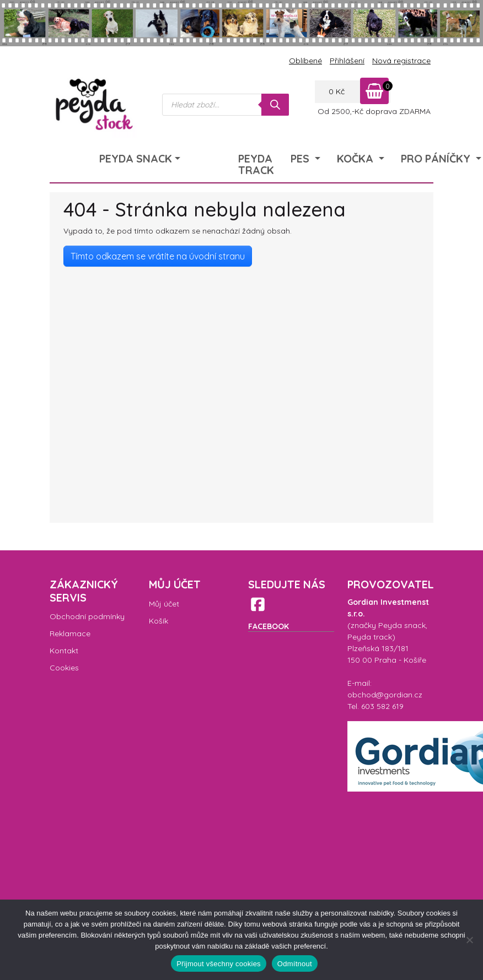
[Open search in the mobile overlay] (226, 105)
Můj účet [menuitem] (164, 604)
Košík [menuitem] (159, 621)
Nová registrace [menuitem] (401, 61)
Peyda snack (402, 625)
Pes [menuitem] (301, 158)
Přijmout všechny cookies (219, 964)
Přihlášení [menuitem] (347, 61)
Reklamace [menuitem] (70, 634)
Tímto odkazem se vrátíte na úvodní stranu (158, 256)
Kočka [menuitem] (356, 158)
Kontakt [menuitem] (64, 651)
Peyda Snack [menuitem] (136, 158)
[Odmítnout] (469, 940)
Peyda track (370, 637)
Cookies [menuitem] (64, 668)
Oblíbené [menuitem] (305, 61)
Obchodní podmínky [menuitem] (87, 616)
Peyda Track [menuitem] (256, 164)
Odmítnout (295, 964)
